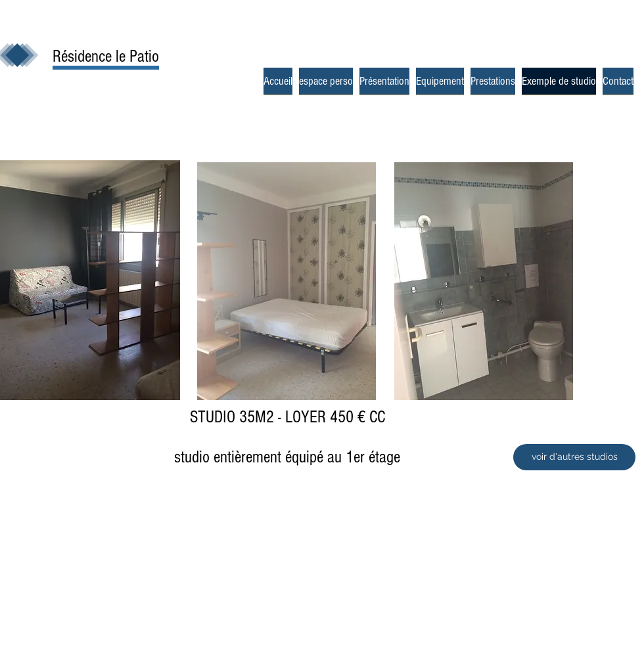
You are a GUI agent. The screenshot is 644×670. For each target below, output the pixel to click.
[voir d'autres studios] (574, 457)
